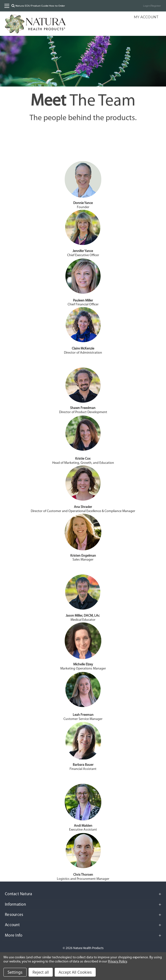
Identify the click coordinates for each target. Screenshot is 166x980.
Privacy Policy (117, 962)
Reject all (41, 972)
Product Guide (40, 6)
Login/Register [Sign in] (152, 6)
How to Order (57, 6)
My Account (146, 17)
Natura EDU (23, 6)
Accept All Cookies (75, 972)
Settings (15, 972)
